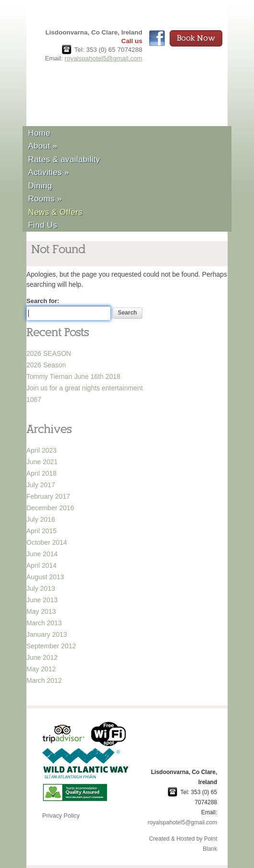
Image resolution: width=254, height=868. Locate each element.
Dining (40, 186)
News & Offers (56, 212)
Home (40, 133)
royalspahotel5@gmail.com (104, 58)
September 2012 (51, 646)
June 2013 (42, 600)
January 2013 (47, 634)
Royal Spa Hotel (101, 88)
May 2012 (41, 669)
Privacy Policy (61, 816)
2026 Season (46, 365)
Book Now (196, 38)
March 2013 (44, 623)
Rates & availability (64, 159)
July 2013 (41, 588)
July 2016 (41, 519)
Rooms (45, 199)
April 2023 (41, 450)
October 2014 (47, 542)
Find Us (43, 225)
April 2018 (41, 473)
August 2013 (45, 577)
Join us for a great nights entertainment (85, 388)
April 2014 (41, 565)
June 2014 (42, 554)
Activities (49, 172)
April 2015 (41, 531)
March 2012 (44, 680)
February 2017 (48, 496)
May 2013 (41, 611)
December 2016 (50, 508)
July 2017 (41, 485)
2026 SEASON (49, 353)
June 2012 (42, 657)
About (43, 146)
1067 (34, 399)
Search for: (43, 301)
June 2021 (42, 462)
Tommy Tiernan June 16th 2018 (73, 376)
